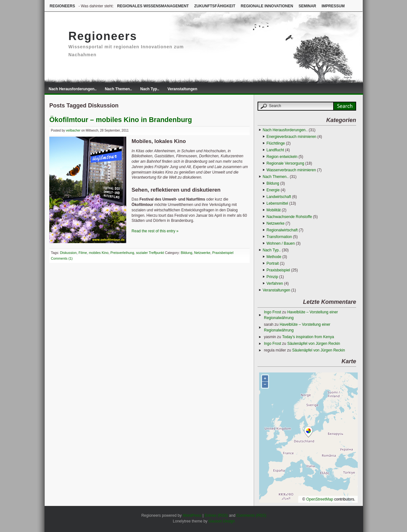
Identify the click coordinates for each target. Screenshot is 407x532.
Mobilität (274, 210)
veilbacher (73, 130)
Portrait (273, 263)
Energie (273, 190)
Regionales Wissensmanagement (153, 6)
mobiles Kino (99, 253)
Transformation (279, 237)
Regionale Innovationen (267, 6)
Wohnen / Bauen (281, 243)
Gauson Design (222, 521)
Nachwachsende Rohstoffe (289, 217)
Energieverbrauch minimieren (291, 137)
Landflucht (275, 150)
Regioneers (62, 6)
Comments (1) (62, 258)
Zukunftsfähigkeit (215, 6)
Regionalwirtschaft (282, 230)
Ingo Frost (272, 312)
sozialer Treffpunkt (150, 253)
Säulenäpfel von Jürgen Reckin (314, 344)
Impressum (333, 6)
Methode (274, 257)
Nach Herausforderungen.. (73, 89)
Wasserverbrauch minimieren (291, 170)
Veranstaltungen (182, 89)
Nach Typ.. (150, 89)
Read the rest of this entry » (155, 231)
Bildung (187, 253)
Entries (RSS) (216, 515)
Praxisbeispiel (223, 253)
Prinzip (272, 277)
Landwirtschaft (279, 197)
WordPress (192, 515)
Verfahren (275, 283)
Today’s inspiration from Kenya (308, 337)
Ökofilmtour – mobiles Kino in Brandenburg (121, 120)
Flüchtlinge (276, 143)
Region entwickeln (282, 157)
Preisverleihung (122, 253)
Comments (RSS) (252, 515)
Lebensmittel (277, 203)
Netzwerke (202, 253)
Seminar (307, 6)
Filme (83, 253)
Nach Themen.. (118, 89)
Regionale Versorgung (285, 163)
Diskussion (68, 253)
